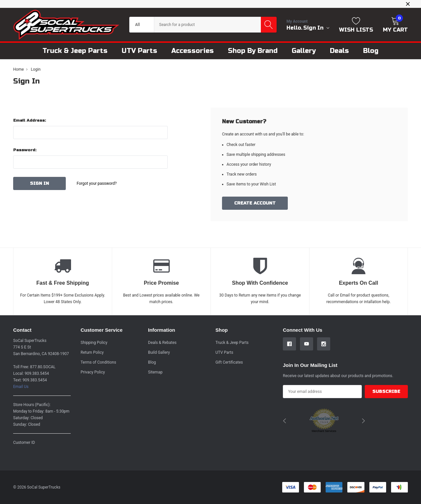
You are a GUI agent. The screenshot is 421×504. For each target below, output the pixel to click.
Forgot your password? (97, 183)
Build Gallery (159, 352)
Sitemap (155, 372)
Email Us (21, 387)
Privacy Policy (93, 372)
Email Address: (30, 120)
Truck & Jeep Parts (232, 343)
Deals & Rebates (162, 343)
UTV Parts (224, 352)
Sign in (316, 28)
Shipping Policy (94, 343)
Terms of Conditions (98, 362)
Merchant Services (324, 431)
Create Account (255, 203)
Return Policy (92, 352)
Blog (152, 362)
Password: (25, 150)
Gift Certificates (229, 362)
